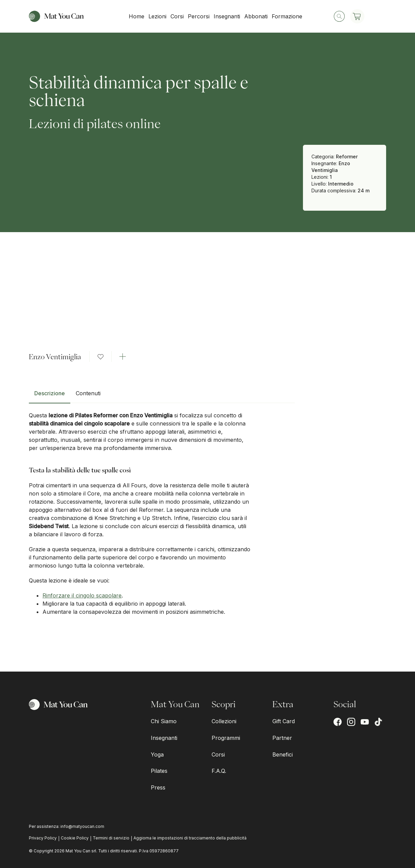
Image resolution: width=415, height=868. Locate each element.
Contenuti (88, 393)
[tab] (50, 396)
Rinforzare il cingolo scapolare (82, 595)
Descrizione (50, 393)
